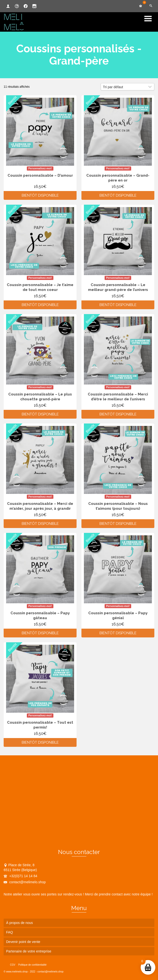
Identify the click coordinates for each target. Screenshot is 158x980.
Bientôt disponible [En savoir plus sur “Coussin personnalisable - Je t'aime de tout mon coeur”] (40, 305)
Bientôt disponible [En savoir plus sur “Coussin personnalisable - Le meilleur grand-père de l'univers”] (118, 305)
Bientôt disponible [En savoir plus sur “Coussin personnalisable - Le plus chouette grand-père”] (40, 414)
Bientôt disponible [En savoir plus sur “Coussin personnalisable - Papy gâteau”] (40, 633)
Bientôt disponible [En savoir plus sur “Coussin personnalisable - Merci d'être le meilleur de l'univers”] (118, 414)
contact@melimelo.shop (25, 882)
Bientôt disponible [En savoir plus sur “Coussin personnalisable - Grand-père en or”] (118, 195)
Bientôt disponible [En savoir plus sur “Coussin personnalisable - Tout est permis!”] (40, 742)
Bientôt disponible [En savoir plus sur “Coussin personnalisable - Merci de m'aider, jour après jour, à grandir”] (40, 524)
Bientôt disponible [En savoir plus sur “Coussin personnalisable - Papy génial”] (118, 633)
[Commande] (128, 87)
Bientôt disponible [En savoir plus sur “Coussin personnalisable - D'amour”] (40, 195)
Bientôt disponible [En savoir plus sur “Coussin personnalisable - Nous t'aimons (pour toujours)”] (118, 524)
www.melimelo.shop (17, 972)
